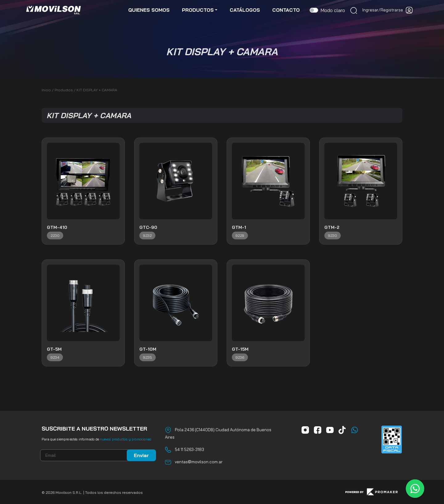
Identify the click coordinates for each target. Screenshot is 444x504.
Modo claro (333, 10)
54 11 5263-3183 (189, 449)
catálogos (245, 10)
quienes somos (149, 10)
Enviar (141, 455)
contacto (286, 10)
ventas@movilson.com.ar (199, 462)
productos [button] (198, 10)
